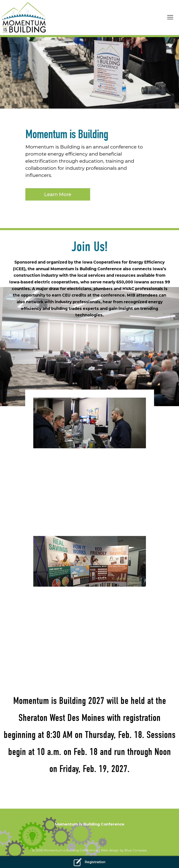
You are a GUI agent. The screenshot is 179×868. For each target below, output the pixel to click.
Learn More (58, 194)
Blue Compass (136, 850)
